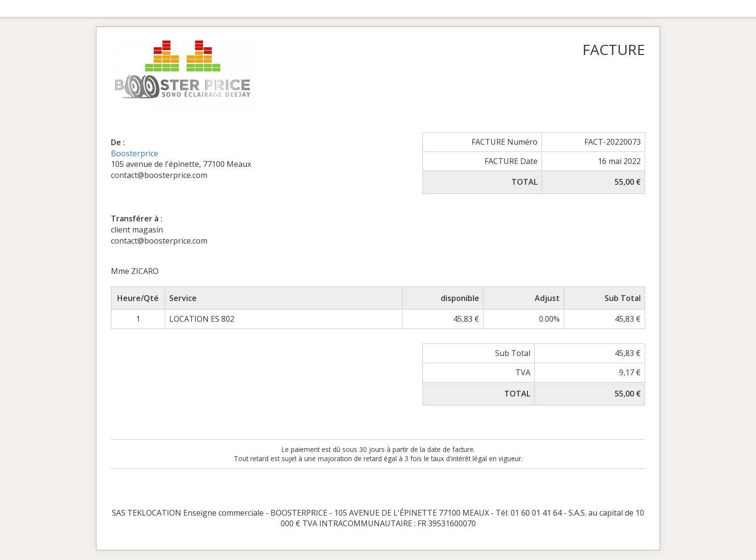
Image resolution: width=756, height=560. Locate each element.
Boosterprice (135, 153)
